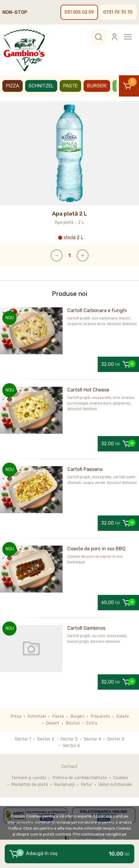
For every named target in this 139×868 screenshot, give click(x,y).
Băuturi (73, 723)
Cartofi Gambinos (86, 628)
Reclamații (64, 785)
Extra (92, 723)
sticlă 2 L (71, 238)
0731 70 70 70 (118, 12)
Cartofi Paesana (85, 469)
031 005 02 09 (79, 12)
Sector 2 (46, 739)
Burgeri (97, 86)
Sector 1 (23, 739)
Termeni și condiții (29, 778)
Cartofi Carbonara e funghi (97, 310)
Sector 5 (116, 739)
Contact (69, 767)
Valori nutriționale (115, 785)
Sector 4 (92, 739)
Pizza (13, 86)
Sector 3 (69, 739)
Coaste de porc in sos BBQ (96, 549)
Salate (123, 716)
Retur (86, 785)
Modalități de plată (30, 785)
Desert (53, 723)
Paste (70, 86)
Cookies (121, 778)
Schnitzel (41, 86)
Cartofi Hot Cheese (88, 390)
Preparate (100, 716)
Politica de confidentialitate (80, 778)
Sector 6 (71, 746)
